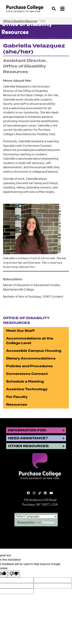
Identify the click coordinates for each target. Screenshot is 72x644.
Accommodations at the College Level (30, 341)
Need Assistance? (28, 438)
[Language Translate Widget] (36, 517)
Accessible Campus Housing (34, 351)
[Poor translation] (14, 574)
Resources (17, 405)
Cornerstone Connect (27, 374)
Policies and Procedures (29, 366)
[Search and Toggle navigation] (59, 9)
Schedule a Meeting (25, 381)
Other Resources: (29, 446)
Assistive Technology (27, 389)
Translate (45, 523)
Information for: (27, 430)
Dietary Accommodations (31, 358)
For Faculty (17, 397)
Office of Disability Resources (20, 21)
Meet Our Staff (20, 331)
